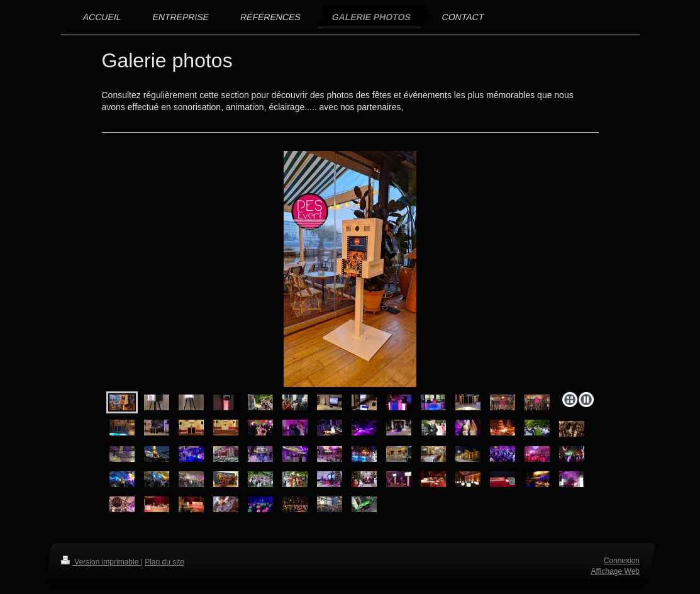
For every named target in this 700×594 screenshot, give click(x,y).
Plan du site (164, 562)
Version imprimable (101, 562)
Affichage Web (615, 571)
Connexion (621, 561)
